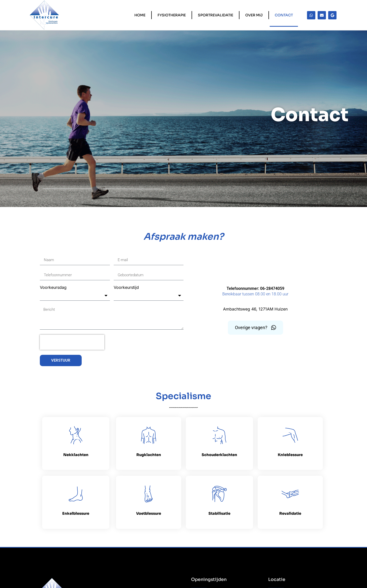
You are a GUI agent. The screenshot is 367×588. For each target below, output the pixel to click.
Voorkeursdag (53, 288)
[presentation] (72, 342)
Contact (284, 15)
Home (140, 15)
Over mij (254, 15)
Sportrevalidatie (216, 15)
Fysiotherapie (172, 15)
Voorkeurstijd (126, 288)
